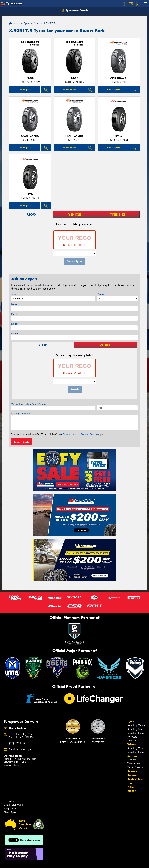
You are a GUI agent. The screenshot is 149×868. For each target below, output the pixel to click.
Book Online (135, 779)
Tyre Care (132, 737)
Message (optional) (21, 414)
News (131, 787)
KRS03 (74, 78)
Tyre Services (134, 763)
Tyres (131, 722)
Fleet (130, 783)
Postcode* (16, 333)
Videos (132, 791)
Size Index (9, 801)
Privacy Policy (69, 434)
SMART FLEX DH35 (74, 136)
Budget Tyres (10, 809)
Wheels (132, 744)
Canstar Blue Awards (14, 805)
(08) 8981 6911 (19, 743)
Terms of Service (89, 434)
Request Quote (22, 442)
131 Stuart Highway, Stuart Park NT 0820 (21, 736)
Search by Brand (136, 733)
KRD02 (30, 78)
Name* (15, 304)
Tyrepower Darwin (74, 10)
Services (132, 756)
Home (14, 23)
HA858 (119, 136)
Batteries (132, 760)
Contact (132, 775)
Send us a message (20, 749)
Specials (132, 771)
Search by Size (135, 729)
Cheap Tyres (10, 812)
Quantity (101, 294)
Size (13, 294)
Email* (15, 324)
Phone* (15, 314)
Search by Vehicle (136, 725)
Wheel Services (135, 767)
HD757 (30, 194)
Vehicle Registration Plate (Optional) (29, 404)
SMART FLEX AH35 (119, 78)
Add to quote (25, 90)
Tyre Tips (132, 740)
